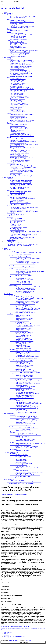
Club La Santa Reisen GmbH (14, 243)
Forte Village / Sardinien (16, 107)
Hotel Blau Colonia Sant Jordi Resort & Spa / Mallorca (24, 211)
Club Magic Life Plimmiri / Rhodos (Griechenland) (23, 167)
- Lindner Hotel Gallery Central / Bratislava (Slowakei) (26, 472)
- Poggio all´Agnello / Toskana (20, 257)
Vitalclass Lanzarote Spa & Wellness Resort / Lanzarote (24, 144)
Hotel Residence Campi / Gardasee (19, 105)
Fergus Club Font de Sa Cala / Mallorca (20, 150)
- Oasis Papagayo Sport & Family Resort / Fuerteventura (27, 271)
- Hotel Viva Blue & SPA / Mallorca (22, 375)
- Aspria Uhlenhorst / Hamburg (20, 456)
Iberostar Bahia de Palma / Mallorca (19, 159)
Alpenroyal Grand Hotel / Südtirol (19, 90)
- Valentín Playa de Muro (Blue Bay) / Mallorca (25, 394)
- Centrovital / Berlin (18, 462)
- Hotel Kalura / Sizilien (19, 345)
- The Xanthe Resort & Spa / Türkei (22, 280)
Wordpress (29, 641)
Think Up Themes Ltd (14, 641)
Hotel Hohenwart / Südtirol (17, 93)
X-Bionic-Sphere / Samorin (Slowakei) (20, 52)
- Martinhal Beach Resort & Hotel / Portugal (24, 412)
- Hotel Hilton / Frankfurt (19, 455)
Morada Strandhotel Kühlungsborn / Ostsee (21, 73)
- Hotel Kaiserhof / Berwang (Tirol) (22, 441)
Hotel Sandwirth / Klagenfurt (17, 200)
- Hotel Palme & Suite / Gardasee (21, 340)
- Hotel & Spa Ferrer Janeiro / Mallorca (23, 389)
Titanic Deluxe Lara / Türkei (17, 45)
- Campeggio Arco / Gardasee (20, 261)
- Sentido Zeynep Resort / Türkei (21, 284)
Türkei (9, 40)
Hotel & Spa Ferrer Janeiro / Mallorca (20, 153)
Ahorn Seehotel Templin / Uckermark (20, 68)
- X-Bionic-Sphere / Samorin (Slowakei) (23, 288)
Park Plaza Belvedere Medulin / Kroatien (20, 122)
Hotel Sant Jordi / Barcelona (17, 38)
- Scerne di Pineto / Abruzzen (20, 347)
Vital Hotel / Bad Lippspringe (18, 189)
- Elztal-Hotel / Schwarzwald (20, 305)
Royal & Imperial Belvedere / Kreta (19, 55)
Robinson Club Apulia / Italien (18, 112)
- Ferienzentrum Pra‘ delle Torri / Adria (22, 264)
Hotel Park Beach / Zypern (17, 214)
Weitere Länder (11, 49)
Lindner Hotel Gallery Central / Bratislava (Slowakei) (24, 234)
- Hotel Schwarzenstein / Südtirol (21, 328)
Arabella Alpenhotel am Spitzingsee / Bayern (21, 182)
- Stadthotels (11, 454)
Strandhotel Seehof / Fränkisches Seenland (21, 180)
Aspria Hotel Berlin (15, 223)
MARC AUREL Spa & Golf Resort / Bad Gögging (23, 16)
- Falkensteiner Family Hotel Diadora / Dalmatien (25, 351)
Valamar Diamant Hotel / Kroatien (19, 117)
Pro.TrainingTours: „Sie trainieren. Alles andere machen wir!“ (23, 244)
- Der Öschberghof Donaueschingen (22, 307)
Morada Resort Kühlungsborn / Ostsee (20, 187)
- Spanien (11, 268)
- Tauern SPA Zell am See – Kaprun (22, 364)
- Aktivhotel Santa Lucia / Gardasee (22, 332)
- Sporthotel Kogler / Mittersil (20, 367)
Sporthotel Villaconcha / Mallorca (19, 140)
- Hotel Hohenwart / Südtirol (20, 330)
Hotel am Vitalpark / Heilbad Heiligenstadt (21, 60)
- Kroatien (11, 350)
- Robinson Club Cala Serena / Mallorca (23, 397)
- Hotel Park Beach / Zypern (20, 451)
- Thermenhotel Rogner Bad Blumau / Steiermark (25, 372)
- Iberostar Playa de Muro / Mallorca (22, 392)
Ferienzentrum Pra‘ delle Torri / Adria (20, 28)
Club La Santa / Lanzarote (17, 33)
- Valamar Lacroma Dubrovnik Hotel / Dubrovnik (25, 357)
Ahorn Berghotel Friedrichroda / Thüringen (21, 66)
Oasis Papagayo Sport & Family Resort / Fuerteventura (24, 35)
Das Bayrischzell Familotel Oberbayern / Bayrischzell (24, 62)
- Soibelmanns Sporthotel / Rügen (21, 300)
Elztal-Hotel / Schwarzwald (17, 69)
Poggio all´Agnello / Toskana (17, 21)
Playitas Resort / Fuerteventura (18, 36)
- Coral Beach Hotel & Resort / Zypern (22, 290)
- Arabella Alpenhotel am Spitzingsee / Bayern (24, 418)
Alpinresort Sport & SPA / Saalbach (19, 129)
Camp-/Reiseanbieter (9, 241)
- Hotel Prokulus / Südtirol (19, 331)
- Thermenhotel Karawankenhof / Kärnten (23, 439)
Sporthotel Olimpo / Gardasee (18, 99)
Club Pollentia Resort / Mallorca (18, 152)
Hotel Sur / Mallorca (15, 154)
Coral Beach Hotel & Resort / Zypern (20, 53)
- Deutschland (12, 251)
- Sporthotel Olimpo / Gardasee (20, 335)
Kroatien (9, 113)
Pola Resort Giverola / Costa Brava (19, 162)
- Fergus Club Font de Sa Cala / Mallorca (23, 387)
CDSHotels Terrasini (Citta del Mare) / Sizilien (22, 22)
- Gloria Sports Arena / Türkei (20, 278)
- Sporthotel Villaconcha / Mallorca (21, 377)
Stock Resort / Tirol (15, 132)
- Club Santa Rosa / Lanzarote (20, 382)
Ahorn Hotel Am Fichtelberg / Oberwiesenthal (22, 65)
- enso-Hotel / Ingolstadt (19, 465)
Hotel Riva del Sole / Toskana (18, 80)
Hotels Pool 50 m (8, 13)
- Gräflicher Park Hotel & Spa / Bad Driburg (24, 312)
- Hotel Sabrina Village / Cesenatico (22, 318)
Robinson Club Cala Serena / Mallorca (20, 160)
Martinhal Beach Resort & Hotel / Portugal (21, 176)
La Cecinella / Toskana (16, 86)
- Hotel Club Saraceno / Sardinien (21, 342)
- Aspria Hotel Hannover (19, 458)
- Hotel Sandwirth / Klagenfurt (20, 436)
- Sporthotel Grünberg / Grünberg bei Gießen (24, 421)
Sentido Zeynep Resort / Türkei (18, 48)
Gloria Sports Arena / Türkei (17, 42)
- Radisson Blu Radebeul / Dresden (21, 463)
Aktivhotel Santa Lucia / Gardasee (19, 96)
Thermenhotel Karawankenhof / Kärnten (20, 203)
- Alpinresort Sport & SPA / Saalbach (22, 365)
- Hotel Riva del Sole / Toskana (20, 317)
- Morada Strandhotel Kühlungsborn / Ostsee (24, 310)
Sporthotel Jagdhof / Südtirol (17, 193)
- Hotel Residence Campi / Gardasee (22, 341)
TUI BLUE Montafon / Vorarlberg (19, 197)
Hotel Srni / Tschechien (16, 164)
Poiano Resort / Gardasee (16, 23)
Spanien (9, 32)
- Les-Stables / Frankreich (19, 409)
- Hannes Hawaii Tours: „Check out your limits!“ (21, 483)
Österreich (10, 29)
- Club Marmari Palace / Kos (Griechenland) (24, 402)
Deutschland (10, 15)
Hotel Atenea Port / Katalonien (18, 209)
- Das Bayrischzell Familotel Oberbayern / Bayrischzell (27, 298)
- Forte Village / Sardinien (19, 344)
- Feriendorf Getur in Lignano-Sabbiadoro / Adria (25, 263)
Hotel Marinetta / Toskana (17, 85)
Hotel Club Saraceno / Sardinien (18, 106)
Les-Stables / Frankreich (16, 173)
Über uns (6, 634)
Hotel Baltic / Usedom (16, 186)
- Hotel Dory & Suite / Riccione (21, 431)
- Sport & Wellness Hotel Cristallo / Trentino (24, 428)
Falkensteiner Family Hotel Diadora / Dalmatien (22, 115)
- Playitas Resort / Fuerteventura (21, 273)
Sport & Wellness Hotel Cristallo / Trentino (21, 192)
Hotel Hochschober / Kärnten (17, 133)
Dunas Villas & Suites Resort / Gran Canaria (21, 210)
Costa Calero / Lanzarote (16, 149)
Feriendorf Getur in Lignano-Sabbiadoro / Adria (22, 26)
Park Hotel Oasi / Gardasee (17, 102)
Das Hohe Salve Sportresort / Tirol (19, 125)
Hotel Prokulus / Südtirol (16, 95)
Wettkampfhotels (11, 240)
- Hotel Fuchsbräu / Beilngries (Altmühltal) (24, 419)
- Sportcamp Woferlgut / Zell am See (22, 267)
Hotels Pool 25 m (8, 58)
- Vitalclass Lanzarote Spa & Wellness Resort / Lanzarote (27, 381)
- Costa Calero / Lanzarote (19, 385)
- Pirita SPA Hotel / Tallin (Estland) (21, 473)
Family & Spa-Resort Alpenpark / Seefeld (21, 135)
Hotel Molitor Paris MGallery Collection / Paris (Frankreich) (25, 231)
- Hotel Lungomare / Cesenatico (21, 320)
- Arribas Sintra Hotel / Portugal (21, 293)
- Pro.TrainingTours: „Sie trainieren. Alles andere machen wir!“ (24, 482)
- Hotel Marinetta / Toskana (20, 321)
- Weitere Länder (12, 285)
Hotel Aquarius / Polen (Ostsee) (18, 169)
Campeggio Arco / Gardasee (17, 25)
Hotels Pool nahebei (9, 177)
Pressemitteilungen (22, 494)
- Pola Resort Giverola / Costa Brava (22, 398)
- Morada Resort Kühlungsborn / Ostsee (23, 424)
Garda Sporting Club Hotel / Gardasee (20, 97)
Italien (9, 19)
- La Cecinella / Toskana (19, 322)
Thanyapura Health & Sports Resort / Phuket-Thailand (24, 50)
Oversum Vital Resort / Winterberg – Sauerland (22, 72)
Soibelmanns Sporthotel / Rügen (18, 63)
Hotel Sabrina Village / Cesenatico (19, 82)
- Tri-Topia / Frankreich (19, 411)
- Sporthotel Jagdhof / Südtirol (20, 429)
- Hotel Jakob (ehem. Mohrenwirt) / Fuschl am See (25, 435)
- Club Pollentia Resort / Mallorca (21, 388)
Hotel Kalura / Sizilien (16, 109)
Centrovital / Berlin (15, 226)
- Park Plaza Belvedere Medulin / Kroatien (23, 358)
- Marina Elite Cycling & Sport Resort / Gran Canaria (26, 378)
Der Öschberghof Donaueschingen (19, 70)
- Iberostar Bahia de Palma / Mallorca (22, 395)
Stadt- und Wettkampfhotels (11, 216)
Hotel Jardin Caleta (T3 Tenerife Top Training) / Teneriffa (25, 207)
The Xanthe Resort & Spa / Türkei (19, 43)
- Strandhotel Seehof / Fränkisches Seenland (24, 416)
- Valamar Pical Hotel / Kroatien (21, 355)
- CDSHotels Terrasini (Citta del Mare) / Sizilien (25, 258)
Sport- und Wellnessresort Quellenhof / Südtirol (22, 89)
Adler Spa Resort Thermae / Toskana (19, 88)
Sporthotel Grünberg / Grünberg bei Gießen (21, 184)
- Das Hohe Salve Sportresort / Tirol (22, 361)
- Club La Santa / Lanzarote (20, 270)
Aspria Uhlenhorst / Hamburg (18, 220)
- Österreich (11, 265)
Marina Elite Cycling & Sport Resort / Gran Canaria (23, 142)
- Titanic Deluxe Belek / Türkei (20, 283)
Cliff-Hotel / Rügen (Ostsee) (17, 75)
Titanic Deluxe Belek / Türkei (18, 46)
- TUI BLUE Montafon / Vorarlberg (22, 434)
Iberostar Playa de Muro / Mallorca (19, 156)
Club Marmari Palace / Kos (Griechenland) (21, 166)
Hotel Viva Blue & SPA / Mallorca (19, 139)
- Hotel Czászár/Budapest (19, 471)
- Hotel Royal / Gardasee (19, 337)
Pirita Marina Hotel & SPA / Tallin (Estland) (21, 170)
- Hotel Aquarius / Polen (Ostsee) (21, 405)
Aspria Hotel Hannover (16, 221)
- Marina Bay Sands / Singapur (20, 476)
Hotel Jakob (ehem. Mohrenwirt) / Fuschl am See (22, 199)
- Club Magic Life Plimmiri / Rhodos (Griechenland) (26, 404)
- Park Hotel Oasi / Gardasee (20, 338)
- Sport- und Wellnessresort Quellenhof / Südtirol (25, 325)
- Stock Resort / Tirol (18, 368)
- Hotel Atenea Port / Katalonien (21, 445)
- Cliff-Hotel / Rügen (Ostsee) (20, 311)
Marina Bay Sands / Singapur (17, 239)
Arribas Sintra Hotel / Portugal (18, 56)
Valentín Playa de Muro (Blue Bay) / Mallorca (22, 157)
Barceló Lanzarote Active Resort (18, 39)
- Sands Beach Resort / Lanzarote (21, 379)
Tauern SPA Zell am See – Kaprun (19, 127)
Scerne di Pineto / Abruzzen (17, 110)
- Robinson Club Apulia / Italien (21, 348)
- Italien (10, 255)
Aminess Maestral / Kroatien (17, 116)
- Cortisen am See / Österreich (20, 362)
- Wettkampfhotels (13, 478)
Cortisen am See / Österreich (17, 126)
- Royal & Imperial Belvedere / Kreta (22, 291)
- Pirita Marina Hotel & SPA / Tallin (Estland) (24, 406)
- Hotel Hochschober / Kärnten (20, 369)
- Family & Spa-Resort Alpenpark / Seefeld (23, 371)
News (5, 12)
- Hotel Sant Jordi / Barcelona (20, 274)
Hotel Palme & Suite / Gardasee (18, 103)
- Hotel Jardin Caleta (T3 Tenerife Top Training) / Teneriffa (27, 444)
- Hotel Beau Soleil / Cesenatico (21, 315)
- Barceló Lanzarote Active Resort (21, 275)
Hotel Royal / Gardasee (16, 100)
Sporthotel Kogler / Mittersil (17, 130)
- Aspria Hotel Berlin (18, 459)
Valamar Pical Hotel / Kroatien (18, 119)
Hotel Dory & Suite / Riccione (18, 194)
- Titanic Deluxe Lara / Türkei (20, 281)
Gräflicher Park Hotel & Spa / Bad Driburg (21, 76)
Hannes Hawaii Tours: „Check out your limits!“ (19, 246)
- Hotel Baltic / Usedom (19, 422)
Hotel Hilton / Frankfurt (16, 219)
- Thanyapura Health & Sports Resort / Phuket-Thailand (27, 287)
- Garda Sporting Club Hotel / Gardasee (23, 334)
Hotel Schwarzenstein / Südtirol (18, 92)
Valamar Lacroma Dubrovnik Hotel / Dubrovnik (22, 120)
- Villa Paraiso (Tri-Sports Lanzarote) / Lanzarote (25, 384)
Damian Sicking (7, 494)
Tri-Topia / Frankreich (16, 174)
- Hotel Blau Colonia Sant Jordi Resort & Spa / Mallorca (27, 448)
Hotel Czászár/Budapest (16, 233)
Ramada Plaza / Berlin (16, 224)
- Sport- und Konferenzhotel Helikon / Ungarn (24, 408)
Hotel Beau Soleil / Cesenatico (18, 79)
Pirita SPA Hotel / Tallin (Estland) (19, 236)
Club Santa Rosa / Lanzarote (17, 146)
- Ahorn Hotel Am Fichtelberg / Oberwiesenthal (25, 301)
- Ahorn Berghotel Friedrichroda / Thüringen (24, 302)
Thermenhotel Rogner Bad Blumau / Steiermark (22, 136)
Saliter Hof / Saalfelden (16, 201)
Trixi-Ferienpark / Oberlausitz (18, 18)
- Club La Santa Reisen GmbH (16, 481)
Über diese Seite (8, 632)
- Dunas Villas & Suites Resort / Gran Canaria (24, 446)
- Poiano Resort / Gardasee (19, 260)
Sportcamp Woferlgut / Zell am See (19, 31)
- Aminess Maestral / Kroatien (20, 352)
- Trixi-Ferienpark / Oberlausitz (20, 254)
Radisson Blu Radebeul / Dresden (19, 227)
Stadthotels (10, 217)
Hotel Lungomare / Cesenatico (18, 83)
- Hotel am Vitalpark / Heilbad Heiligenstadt (24, 297)
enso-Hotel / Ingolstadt (16, 229)
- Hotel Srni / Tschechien (19, 401)
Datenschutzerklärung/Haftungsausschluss (14, 636)
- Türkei (10, 277)
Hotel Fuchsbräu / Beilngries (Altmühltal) (21, 183)
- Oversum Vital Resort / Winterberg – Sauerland (25, 308)
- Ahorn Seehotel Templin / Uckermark (22, 304)
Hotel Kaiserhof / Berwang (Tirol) (19, 204)
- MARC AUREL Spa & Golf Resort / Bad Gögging (26, 253)
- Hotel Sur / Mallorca (18, 391)
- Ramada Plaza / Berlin (19, 461)
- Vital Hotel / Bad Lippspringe (20, 425)
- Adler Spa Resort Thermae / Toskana (22, 324)
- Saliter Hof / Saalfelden (19, 438)
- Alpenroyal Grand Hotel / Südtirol (22, 327)
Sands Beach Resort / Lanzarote (18, 143)
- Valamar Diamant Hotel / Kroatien (22, 354)
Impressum (7, 635)
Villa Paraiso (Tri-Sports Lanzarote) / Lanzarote (22, 147)
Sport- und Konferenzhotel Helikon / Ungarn (21, 172)
